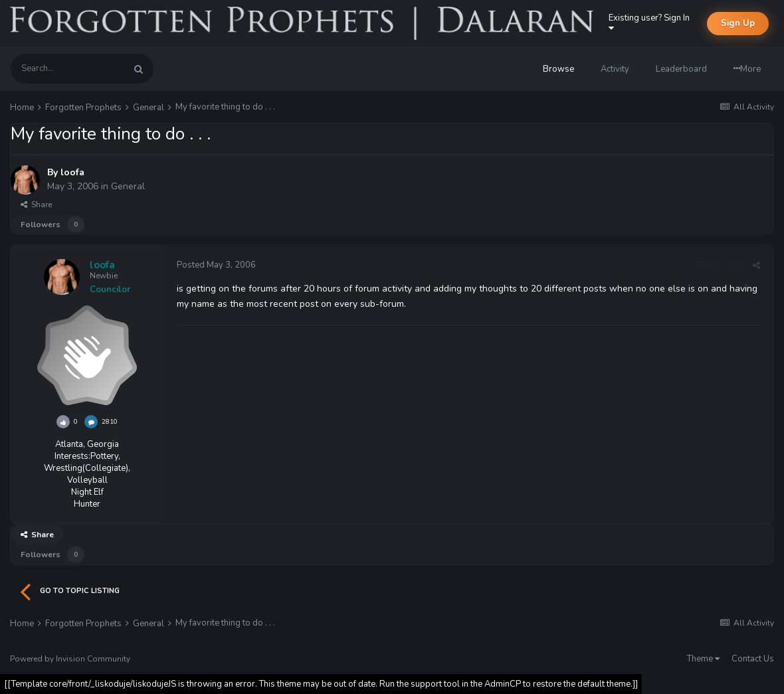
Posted (216, 265)
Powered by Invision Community (70, 659)
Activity (615, 69)
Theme (703, 659)
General (128, 186)
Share (36, 205)
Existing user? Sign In (651, 22)
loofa (72, 172)
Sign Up (738, 23)
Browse (558, 69)
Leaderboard (681, 69)
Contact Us (753, 659)
